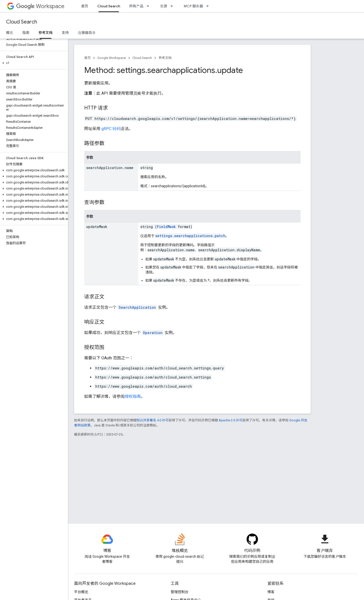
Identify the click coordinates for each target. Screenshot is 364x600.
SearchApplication (137, 307)
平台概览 (81, 592)
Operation (153, 333)
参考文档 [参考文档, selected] (45, 33)
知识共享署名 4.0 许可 (153, 420)
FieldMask (166, 227)
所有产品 (136, 6)
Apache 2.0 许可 (231, 420)
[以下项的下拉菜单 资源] (173, 6)
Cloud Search (22, 22)
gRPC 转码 (111, 129)
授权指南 (133, 396)
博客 (271, 592)
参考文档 (165, 58)
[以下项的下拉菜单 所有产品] (149, 6)
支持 (65, 33)
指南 (26, 33)
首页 (85, 6)
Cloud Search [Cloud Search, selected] (109, 6)
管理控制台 (179, 592)
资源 (164, 6)
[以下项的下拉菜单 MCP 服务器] (209, 6)
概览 (10, 33)
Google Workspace (112, 58)
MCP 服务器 (193, 6)
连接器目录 (87, 33)
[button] (33, 63)
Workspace (40, 6)
